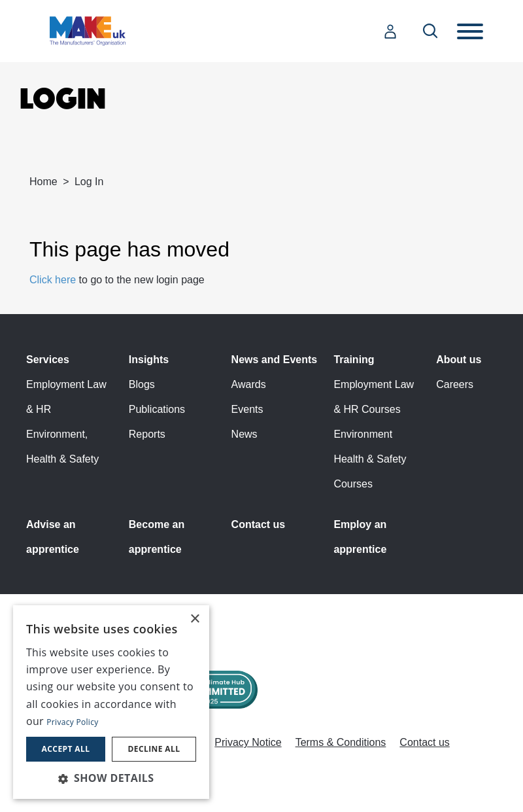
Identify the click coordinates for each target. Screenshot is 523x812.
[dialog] (111, 702)
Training (354, 360)
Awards (249, 384)
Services (48, 360)
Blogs (142, 384)
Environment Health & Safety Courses (370, 459)
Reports (147, 434)
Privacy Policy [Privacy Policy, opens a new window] (72, 722)
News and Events (275, 360)
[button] (111, 778)
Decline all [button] (154, 749)
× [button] (194, 619)
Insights (149, 360)
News (245, 434)
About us (459, 360)
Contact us (259, 524)
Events (247, 409)
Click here (53, 280)
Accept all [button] (66, 749)
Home (43, 182)
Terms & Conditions (341, 742)
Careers (455, 384)
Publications (157, 409)
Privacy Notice (248, 742)
